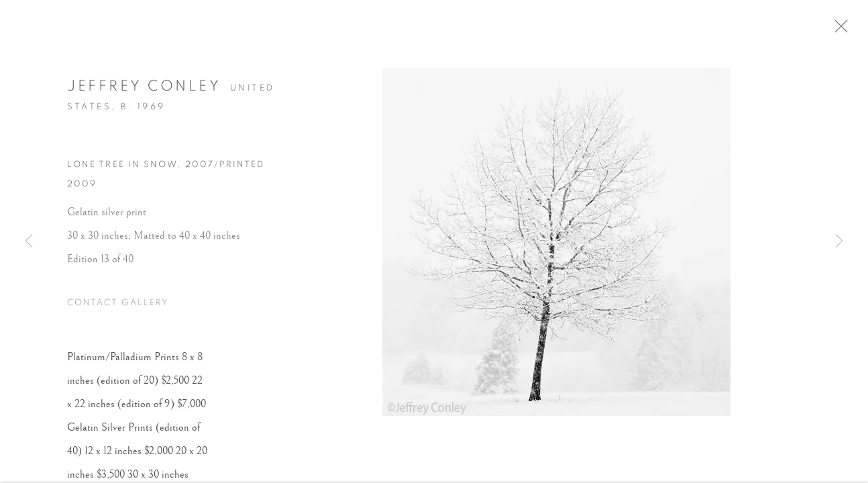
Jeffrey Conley (144, 89)
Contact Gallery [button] (118, 306)
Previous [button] (29, 241)
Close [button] (844, 30)
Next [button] (839, 241)
